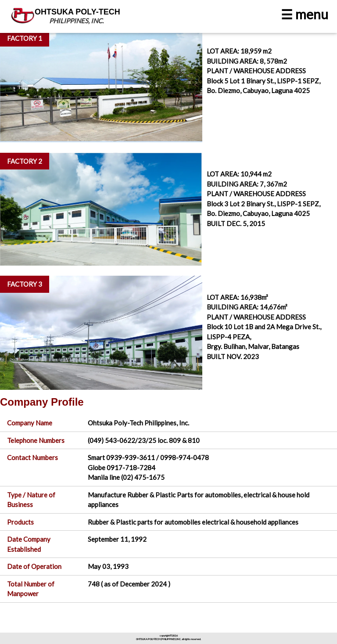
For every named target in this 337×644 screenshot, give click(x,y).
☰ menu (305, 14)
